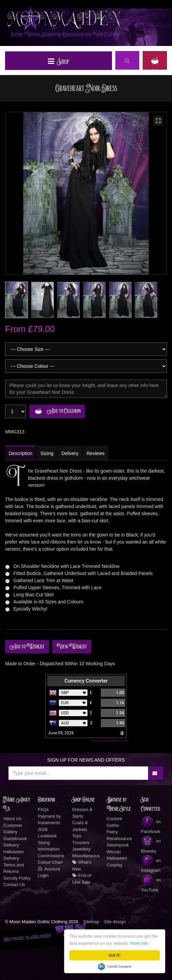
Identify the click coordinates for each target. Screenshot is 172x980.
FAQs (43, 809)
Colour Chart (50, 862)
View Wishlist (72, 647)
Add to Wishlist (27, 647)
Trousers (81, 843)
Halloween (117, 858)
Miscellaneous (86, 856)
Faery (112, 832)
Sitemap (91, 922)
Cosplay (114, 865)
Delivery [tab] (70, 453)
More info (139, 943)
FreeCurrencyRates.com (110, 740)
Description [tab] (21, 453)
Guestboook (15, 839)
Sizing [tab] (47, 453)
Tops (77, 836)
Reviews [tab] (96, 453)
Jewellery (81, 849)
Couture (114, 819)
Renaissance (119, 839)
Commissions (51, 856)
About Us (12, 819)
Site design (115, 922)
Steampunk (118, 845)
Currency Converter (86, 681)
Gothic (113, 825)
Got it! (114, 955)
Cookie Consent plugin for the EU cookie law (115, 966)
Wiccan (114, 852)
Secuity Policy (17, 878)
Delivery (11, 845)
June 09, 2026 (61, 733)
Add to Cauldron (56, 411)
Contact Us (14, 885)
